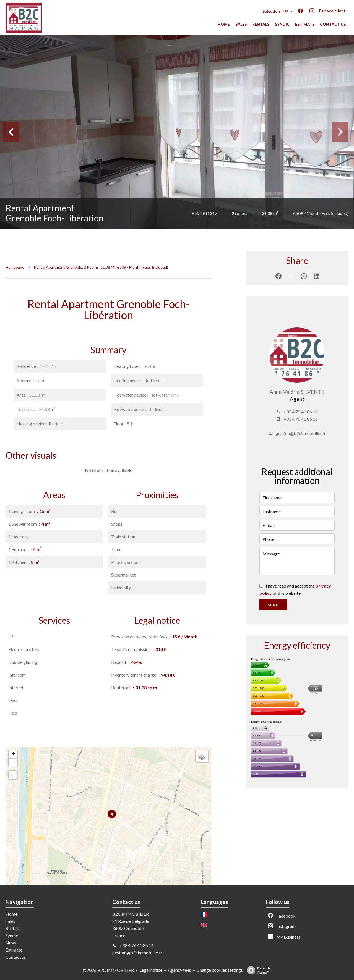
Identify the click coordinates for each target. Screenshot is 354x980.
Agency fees (179, 970)
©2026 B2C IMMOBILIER (108, 970)
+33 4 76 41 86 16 (301, 412)
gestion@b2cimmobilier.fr (301, 433)
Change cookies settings (220, 970)
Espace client (332, 11)
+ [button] (13, 754)
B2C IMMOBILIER (131, 914)
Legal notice (151, 970)
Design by (258, 970)
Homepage (15, 267)
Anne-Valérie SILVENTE (297, 392)
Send (273, 605)
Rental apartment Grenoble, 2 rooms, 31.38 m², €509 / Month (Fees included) (101, 267)
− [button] (13, 763)
